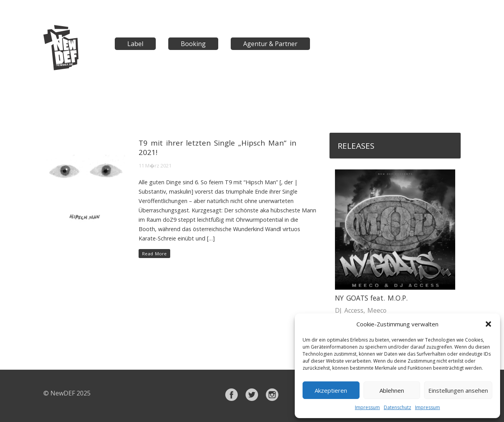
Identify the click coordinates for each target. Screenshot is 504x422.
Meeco (377, 310)
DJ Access (349, 310)
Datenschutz (397, 407)
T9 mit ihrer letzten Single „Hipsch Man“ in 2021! (217, 147)
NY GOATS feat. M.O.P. (371, 298)
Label (135, 44)
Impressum (367, 407)
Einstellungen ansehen (458, 390)
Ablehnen (392, 390)
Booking (193, 44)
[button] (488, 324)
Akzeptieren (331, 390)
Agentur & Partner (270, 44)
